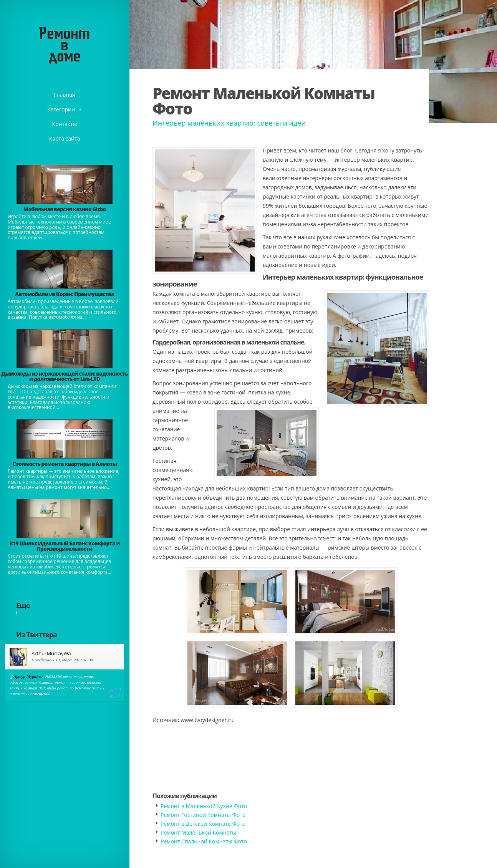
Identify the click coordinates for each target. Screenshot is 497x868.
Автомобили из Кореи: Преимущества (65, 294)
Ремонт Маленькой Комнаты (198, 832)
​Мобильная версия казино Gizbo (65, 209)
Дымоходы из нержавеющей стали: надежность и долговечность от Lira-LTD (64, 376)
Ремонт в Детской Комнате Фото (203, 824)
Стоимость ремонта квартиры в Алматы (65, 464)
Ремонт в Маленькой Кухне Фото (204, 806)
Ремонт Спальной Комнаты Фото (204, 841)
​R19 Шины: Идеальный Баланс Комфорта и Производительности (65, 546)
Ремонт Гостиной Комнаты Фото (203, 815)
